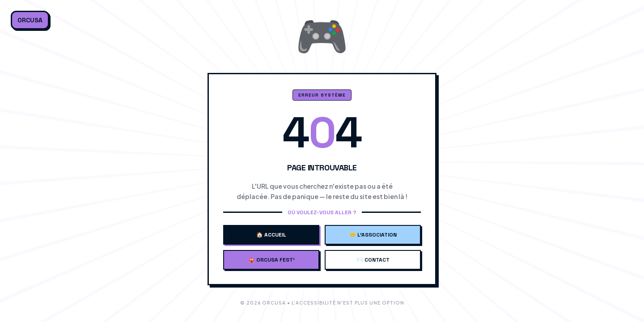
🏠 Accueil (271, 235)
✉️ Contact (373, 260)
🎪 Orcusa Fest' (271, 260)
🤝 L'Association (373, 235)
